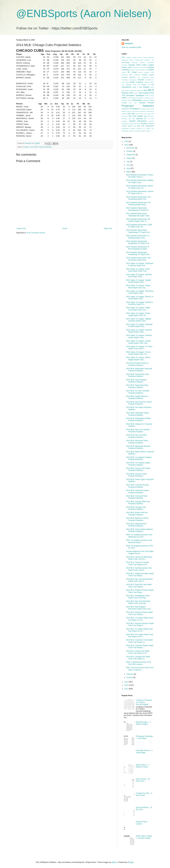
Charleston (151, 63)
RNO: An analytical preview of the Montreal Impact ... (139, 541)
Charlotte (124, 65)
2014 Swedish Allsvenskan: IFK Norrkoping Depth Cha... (138, 198)
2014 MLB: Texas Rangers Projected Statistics (136, 381)
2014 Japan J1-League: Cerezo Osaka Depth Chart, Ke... (138, 353)
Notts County (150, 95)
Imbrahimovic (150, 80)
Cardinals (135, 63)
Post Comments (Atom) (36, 233)
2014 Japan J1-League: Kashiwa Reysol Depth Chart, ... (139, 331)
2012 (127, 685)
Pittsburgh (146, 100)
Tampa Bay (133, 124)
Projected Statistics (45, 147)
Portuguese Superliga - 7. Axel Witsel (145, 737)
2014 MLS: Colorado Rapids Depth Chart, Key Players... (140, 647)
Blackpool (125, 60)
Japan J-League (136, 82)
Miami (127, 91)
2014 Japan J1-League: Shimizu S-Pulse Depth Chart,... (140, 298)
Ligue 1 (135, 87)
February (130, 674)
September (131, 155)
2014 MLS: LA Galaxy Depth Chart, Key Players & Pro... (140, 619)
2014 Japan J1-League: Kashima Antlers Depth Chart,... (139, 336)
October (130, 151)
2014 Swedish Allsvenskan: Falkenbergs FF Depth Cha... (138, 231)
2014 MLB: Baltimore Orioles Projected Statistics (137, 519)
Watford (133, 128)
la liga (151, 85)
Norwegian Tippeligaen (135, 95)
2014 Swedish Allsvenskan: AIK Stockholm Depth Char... (138, 259)
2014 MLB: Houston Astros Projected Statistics (137, 475)
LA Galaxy (142, 85)
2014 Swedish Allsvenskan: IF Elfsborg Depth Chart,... (138, 237)
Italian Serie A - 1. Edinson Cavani (143, 766)
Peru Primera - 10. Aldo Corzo (143, 780)
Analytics (129, 58)
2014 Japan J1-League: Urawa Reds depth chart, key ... (138, 287)
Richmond (135, 111)
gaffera (114, 862)
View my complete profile (131, 47)
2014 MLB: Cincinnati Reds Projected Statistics (137, 497)
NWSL (124, 98)
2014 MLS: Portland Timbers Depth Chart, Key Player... (140, 591)
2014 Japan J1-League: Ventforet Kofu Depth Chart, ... (139, 276)
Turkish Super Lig (129, 126)
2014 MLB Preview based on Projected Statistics (137, 364)
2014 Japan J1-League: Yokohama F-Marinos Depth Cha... (140, 264)
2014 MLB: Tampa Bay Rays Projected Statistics (137, 386)
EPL (131, 75)
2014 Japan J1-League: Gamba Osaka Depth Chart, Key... (138, 342)
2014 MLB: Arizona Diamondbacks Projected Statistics (140, 530)
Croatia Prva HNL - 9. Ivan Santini (144, 794)
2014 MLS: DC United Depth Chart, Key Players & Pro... (140, 636)
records (129, 111)
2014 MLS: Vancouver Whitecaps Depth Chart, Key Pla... (139, 558)
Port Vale (133, 103)
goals (152, 77)
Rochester (142, 111)
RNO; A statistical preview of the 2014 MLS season (139, 663)
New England (144, 93)
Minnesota (140, 91)
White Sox (150, 128)
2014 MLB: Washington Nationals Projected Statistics (139, 370)
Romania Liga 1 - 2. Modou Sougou (144, 723)
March (129, 172)
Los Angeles (144, 87)
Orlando (124, 100)
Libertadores (127, 87)
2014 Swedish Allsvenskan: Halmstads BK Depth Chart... (138, 215)
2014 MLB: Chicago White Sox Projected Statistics (138, 503)
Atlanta (145, 58)
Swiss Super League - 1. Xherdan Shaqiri (144, 837)
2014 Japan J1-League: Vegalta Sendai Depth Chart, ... (138, 281)
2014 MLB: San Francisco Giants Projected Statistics (139, 403)
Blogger (131, 862)
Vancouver (150, 126)
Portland (142, 103)
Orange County (149, 98)
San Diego (147, 114)
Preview (151, 103)
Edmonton (125, 75)
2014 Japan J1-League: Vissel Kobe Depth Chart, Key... (138, 270)
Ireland (127, 82)
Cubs (31, 147)
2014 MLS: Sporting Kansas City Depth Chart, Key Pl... (139, 569)
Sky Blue (132, 119)
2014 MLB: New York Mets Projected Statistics (136, 436)
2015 (127, 141)
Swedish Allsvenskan (138, 121)
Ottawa (129, 100)
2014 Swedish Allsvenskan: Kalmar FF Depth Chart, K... (140, 192)
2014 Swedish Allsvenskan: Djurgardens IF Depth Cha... (138, 242)
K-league (146, 82)
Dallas (151, 70)
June (129, 165)
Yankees (148, 131)
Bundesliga (126, 62)
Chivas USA (127, 67)
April (128, 168)
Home (65, 229)
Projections (126, 109)
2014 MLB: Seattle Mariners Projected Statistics (137, 397)
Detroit (140, 72)
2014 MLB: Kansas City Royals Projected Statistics (138, 469)
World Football (141, 131)
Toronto (144, 124)
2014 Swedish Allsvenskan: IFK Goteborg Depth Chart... (138, 204)
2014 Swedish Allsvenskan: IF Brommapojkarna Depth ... (138, 248)
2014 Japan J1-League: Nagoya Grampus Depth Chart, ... (139, 320)
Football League (148, 75)
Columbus (126, 70)
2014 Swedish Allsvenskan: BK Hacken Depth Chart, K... (138, 220)
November (131, 148)
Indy (123, 82)
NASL (131, 93)
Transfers (151, 124)
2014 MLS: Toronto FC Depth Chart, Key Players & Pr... (137, 563)
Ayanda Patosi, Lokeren (142, 823)
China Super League (145, 65)
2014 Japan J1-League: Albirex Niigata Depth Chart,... (138, 359)
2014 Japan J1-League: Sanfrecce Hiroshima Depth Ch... (139, 303)
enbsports (129, 44)
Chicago (26, 147)
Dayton (124, 72)
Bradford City (149, 60)
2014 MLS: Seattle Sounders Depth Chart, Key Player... (140, 575)
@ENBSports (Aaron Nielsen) (84, 13)
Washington (125, 128)
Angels (134, 58)
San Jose (132, 116)
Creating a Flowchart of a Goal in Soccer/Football (144, 702)
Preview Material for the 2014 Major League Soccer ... (140, 552)
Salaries (124, 114)
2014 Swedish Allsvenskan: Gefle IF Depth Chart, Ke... (139, 226)
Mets (123, 91)
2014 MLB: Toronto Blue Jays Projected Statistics (138, 375)
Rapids (124, 111)
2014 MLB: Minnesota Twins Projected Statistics (137, 442)
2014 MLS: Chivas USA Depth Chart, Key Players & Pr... (138, 652)
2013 (127, 682)
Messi (152, 87)
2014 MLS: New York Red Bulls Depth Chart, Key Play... (138, 602)
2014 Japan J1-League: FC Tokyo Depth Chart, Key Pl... (139, 348)
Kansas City (131, 85)
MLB (36, 147)
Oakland (134, 98)
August (129, 158)
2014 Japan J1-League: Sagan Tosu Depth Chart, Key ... (138, 309)
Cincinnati (136, 67)
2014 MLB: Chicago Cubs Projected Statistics (136, 508)
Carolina (142, 63)
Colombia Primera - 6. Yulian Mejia (144, 751)
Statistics (124, 121)
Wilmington (125, 131)
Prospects (135, 109)
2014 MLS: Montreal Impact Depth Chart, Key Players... (139, 613)
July (128, 162)
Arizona (140, 58)
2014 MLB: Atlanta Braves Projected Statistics (136, 525)
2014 (127, 145)
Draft (152, 72)
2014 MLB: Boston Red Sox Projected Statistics (137, 514)
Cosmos (133, 70)
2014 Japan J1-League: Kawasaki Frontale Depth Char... (139, 325)
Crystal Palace (140, 70)
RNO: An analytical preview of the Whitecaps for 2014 (139, 536)
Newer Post (21, 229)
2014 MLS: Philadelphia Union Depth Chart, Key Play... (138, 597)
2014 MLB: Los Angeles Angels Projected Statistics (138, 464)
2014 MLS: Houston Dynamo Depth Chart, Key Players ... (140, 624)
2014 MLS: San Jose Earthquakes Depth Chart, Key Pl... (139, 580)
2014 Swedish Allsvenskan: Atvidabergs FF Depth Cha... (138, 253)
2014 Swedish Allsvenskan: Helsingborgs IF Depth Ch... (138, 209)
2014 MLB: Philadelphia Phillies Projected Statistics (138, 419)
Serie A (146, 116)
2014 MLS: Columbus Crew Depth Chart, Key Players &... (139, 641)
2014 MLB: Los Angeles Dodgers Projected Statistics (139, 458)
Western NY (141, 128)
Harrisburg (125, 80)
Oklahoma (141, 98)
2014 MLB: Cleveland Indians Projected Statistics (138, 491)
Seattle (140, 116)
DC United (132, 72)
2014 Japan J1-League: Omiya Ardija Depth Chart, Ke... (138, 314)
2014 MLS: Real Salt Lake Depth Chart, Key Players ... (139, 586)
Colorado (150, 67)
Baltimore (151, 58)
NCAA (137, 93)
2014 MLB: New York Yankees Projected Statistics (138, 431)
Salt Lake (131, 114)
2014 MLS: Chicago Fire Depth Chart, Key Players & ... (138, 658)
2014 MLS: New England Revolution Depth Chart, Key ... (139, 608)
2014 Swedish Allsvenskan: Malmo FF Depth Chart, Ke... (140, 187)
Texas (138, 124)
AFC (123, 57)
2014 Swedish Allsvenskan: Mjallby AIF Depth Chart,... (140, 181)
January (130, 677)
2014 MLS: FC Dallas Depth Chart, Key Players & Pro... (140, 630)
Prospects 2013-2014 (147, 109)
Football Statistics (129, 77)
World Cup (132, 131)
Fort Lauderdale (143, 77)
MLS (151, 90)
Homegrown (133, 80)
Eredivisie (137, 75)
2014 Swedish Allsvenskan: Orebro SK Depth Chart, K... (140, 176)
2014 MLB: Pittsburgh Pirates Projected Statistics (137, 414)
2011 (127, 689)
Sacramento (150, 111)
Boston (131, 60)
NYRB (129, 98)
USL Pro (141, 126)
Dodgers (147, 72)
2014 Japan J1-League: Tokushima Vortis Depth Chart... (140, 292)
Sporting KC (141, 119)
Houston (141, 80)
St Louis (151, 119)
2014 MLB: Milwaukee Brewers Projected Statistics (138, 447)
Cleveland (143, 67)
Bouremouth (139, 60)
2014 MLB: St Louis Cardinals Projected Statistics (138, 392)
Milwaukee (133, 91)
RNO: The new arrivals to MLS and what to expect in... (140, 669)
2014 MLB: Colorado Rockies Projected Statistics (137, 486)
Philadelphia (137, 100)
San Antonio (139, 114)
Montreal (125, 93)
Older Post (108, 229)
